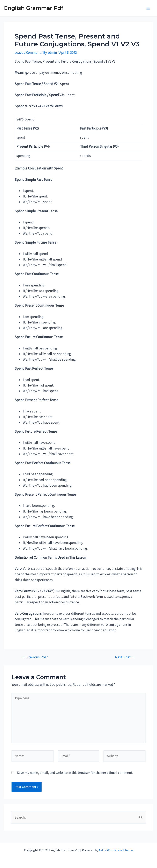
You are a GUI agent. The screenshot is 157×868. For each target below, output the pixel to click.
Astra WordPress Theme (116, 850)
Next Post (125, 657)
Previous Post (35, 657)
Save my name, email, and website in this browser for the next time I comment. (75, 773)
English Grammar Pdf (34, 8)
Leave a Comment (28, 53)
